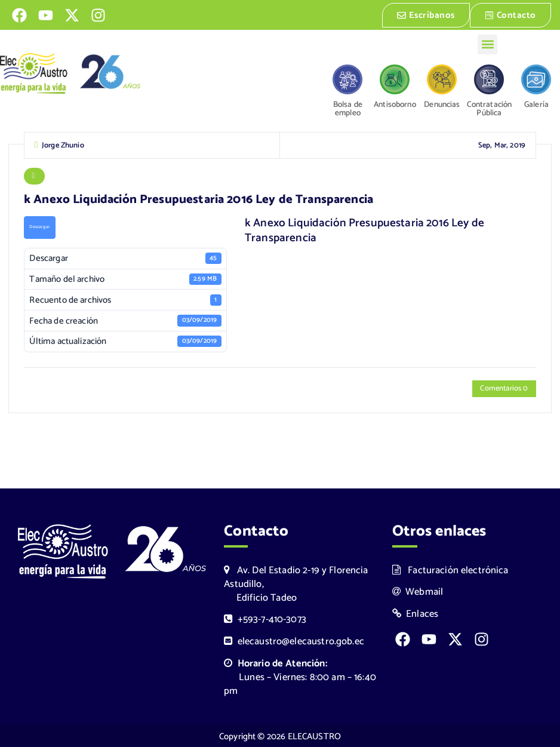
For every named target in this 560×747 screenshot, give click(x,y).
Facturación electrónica (450, 569)
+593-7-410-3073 (265, 618)
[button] (487, 43)
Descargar (39, 228)
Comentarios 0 (504, 389)
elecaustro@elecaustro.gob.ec (294, 640)
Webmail (418, 591)
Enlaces (416, 613)
